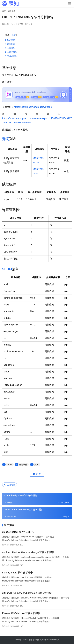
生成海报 (10, 485)
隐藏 (14, 35)
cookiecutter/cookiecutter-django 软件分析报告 (28, 552)
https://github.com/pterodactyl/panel (33, 107)
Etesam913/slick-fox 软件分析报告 (21, 613)
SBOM (7, 269)
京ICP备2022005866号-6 (50, 640)
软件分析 (29, 24)
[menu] (69, 4)
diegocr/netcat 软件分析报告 (18, 532)
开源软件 (23, 465)
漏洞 (6, 139)
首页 (4, 11)
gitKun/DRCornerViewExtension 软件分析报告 (27, 593)
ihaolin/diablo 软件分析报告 (17, 573)
